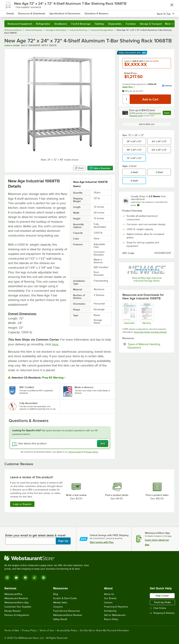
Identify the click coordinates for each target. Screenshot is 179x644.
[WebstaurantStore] (48, 558)
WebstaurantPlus (13, 594)
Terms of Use (75, 452)
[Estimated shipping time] (138, 205)
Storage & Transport (151, 24)
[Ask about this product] (60, 443)
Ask (103, 443)
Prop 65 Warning (53, 378)
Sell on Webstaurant (115, 615)
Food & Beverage (81, 24)
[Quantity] (126, 99)
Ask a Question (100, 168)
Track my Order (162, 602)
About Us (109, 594)
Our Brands (110, 598)
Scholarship (110, 611)
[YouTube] (16, 578)
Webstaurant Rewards (16, 598)
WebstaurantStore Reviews (68, 615)
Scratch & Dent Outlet (65, 598)
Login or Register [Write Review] (22, 504)
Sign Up (63, 541)
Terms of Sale (12, 631)
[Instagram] (7, 578)
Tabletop (99, 24)
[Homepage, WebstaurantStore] (26, 13)
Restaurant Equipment (20, 24)
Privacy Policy (92, 452)
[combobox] (83, 13)
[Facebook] (25, 578)
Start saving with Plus (102, 542)
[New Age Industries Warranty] (147, 313)
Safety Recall (60, 619)
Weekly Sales (60, 603)
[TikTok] (34, 578)
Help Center (162, 596)
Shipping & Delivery (162, 613)
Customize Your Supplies (18, 607)
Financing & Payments (116, 607)
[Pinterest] (44, 578)
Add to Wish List (147, 124)
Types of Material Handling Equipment (145, 346)
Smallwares (61, 24)
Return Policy (111, 619)
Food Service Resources (67, 611)
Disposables (115, 24)
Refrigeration (43, 24)
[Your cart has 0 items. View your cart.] (169, 13)
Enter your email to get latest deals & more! (35, 535)
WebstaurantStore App (17, 603)
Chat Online (158, 608)
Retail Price (130, 73)
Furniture (131, 24)
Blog (56, 594)
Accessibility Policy (67, 631)
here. (55, 344)
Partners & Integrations (17, 615)
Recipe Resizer (13, 611)
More (169, 24)
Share (79, 168)
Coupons (58, 607)
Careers (108, 603)
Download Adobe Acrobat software (150, 332)
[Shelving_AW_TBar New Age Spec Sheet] (129, 313)
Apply (168, 113)
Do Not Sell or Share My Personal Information (105, 631)
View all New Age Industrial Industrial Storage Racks (147, 279)
